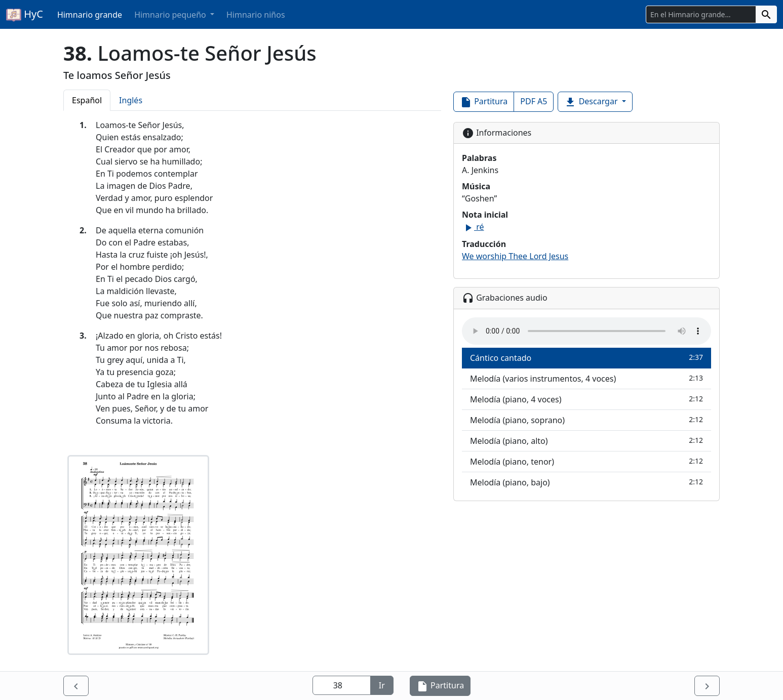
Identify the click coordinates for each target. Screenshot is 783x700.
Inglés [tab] (131, 100)
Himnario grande (90, 15)
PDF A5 (534, 101)
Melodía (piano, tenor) (586, 461)
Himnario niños (256, 15)
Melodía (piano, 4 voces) (586, 399)
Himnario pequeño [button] (171, 15)
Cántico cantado (586, 358)
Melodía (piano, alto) (586, 441)
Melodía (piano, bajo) (586, 482)
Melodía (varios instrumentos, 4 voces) (586, 378)
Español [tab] (87, 100)
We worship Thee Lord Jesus (515, 256)
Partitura (484, 102)
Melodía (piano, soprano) (586, 420)
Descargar (592, 102)
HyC (25, 15)
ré (473, 227)
